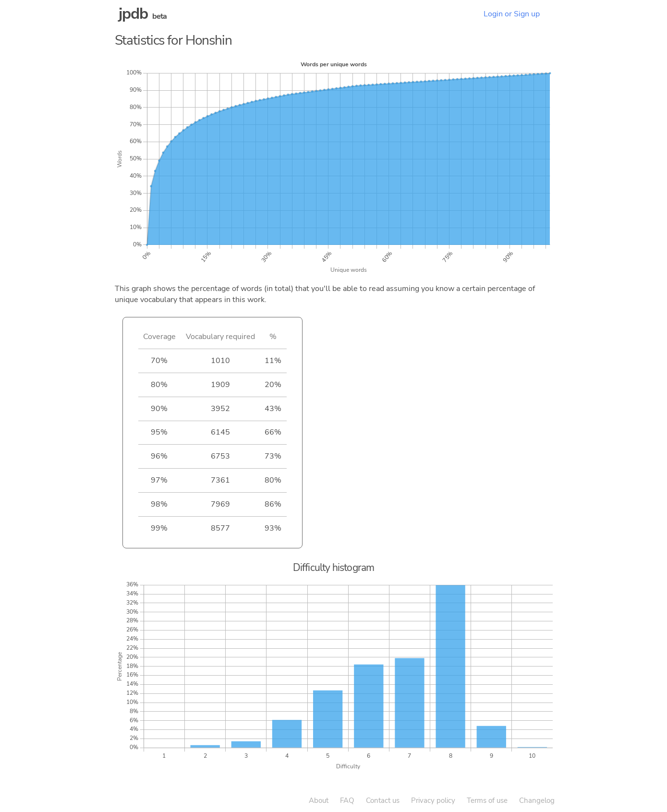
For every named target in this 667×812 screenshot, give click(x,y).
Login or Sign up (512, 14)
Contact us (383, 800)
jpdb (133, 14)
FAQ (347, 800)
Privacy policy (433, 800)
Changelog (537, 800)
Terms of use (487, 800)
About (319, 800)
